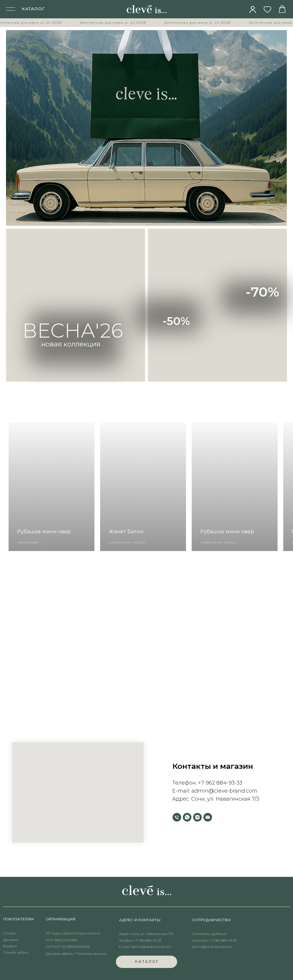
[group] (52, 487)
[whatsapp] (187, 817)
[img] (253, 9)
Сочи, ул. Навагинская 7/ (224, 799)
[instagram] (197, 817)
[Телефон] (177, 817)
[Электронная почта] (208, 817)
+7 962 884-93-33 (220, 783)
